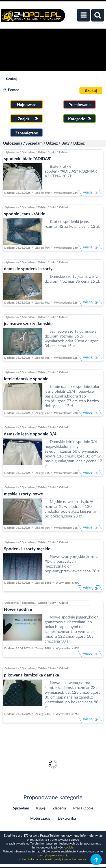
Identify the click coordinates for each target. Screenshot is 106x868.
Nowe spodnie (18, 610)
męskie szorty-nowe (23, 494)
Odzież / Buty (58, 143)
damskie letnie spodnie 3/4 (30, 434)
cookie (69, 847)
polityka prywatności (53, 855)
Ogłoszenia (13, 143)
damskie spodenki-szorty (28, 269)
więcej (90, 193)
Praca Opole (83, 808)
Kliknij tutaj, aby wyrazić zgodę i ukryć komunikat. (53, 859)
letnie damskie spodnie (26, 379)
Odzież (79, 143)
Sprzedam (34, 143)
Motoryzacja (40, 819)
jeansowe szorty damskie (28, 324)
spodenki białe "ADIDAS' (27, 159)
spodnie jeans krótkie (25, 214)
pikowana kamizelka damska (32, 675)
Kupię (41, 808)
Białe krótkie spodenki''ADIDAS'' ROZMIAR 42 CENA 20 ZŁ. (71, 171)
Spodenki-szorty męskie (27, 549)
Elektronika (67, 819)
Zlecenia (59, 808)
